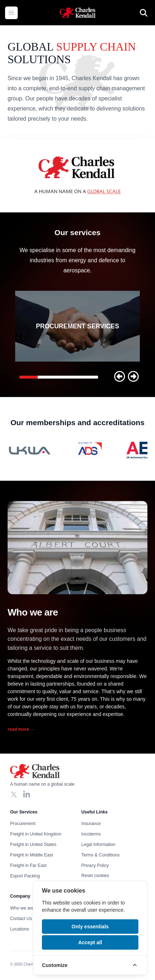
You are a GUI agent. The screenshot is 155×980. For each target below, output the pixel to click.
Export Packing (25, 876)
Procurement (23, 824)
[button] (120, 376)
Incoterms (91, 834)
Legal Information (98, 845)
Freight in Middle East (31, 855)
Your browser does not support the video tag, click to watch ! (77, 176)
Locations (20, 929)
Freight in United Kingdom (36, 834)
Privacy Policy (95, 865)
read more (21, 729)
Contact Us (21, 919)
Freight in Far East (28, 865)
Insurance (91, 824)
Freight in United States (33, 845)
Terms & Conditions (100, 855)
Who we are (22, 908)
